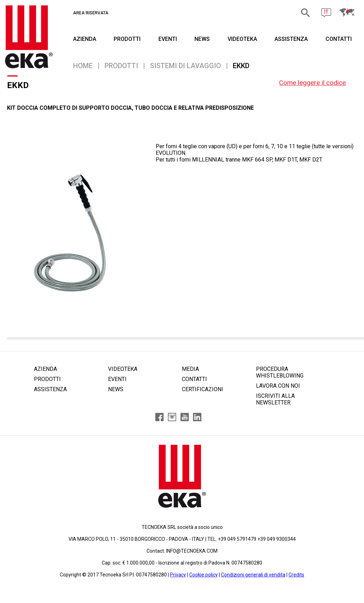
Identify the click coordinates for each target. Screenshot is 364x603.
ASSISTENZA (291, 39)
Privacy (178, 575)
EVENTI (168, 39)
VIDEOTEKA (242, 39)
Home (83, 66)
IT (326, 12)
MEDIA (190, 369)
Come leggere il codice (312, 83)
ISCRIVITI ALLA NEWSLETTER (275, 399)
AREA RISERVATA (91, 13)
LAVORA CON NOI (278, 386)
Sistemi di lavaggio (185, 66)
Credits (296, 575)
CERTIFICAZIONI (202, 389)
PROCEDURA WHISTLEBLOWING (280, 372)
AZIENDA (85, 39)
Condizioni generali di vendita (253, 575)
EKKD (241, 66)
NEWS (202, 39)
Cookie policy (204, 575)
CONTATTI (339, 39)
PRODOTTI (127, 39)
